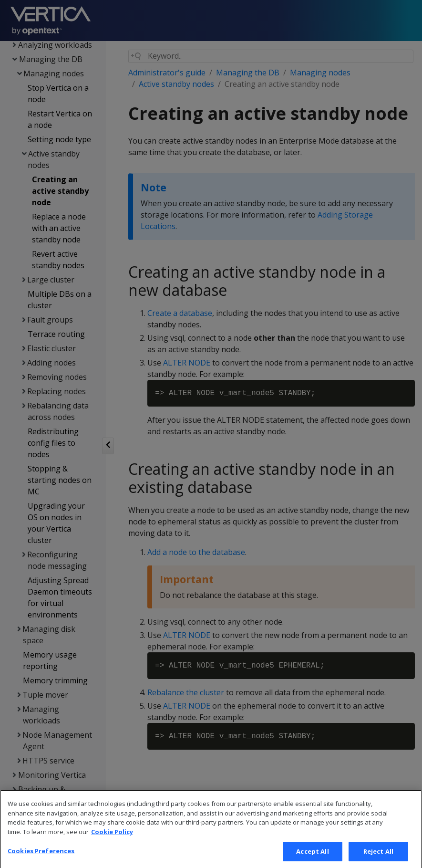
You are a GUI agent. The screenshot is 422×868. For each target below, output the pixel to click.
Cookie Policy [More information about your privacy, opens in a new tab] (112, 842)
